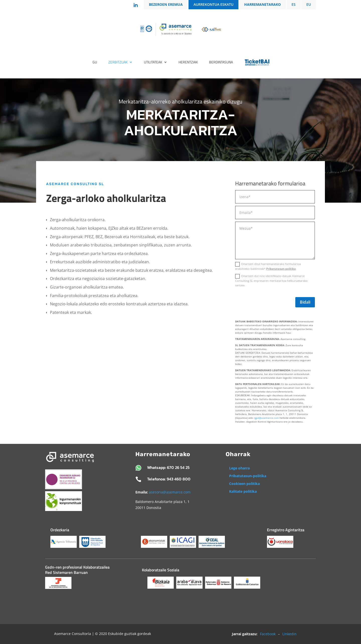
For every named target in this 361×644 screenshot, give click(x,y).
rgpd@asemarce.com (266, 418)
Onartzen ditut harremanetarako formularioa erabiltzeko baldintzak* (268, 266)
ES (294, 5)
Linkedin (289, 634)
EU (309, 5)
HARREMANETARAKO (262, 5)
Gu (95, 62)
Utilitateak (153, 62)
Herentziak (188, 62)
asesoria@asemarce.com (170, 492)
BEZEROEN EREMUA (166, 5)
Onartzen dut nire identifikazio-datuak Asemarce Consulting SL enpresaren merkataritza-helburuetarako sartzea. (271, 281)
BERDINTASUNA (221, 62)
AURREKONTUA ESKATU (213, 5)
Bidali (305, 302)
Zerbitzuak (118, 62)
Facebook (268, 634)
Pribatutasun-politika (281, 269)
